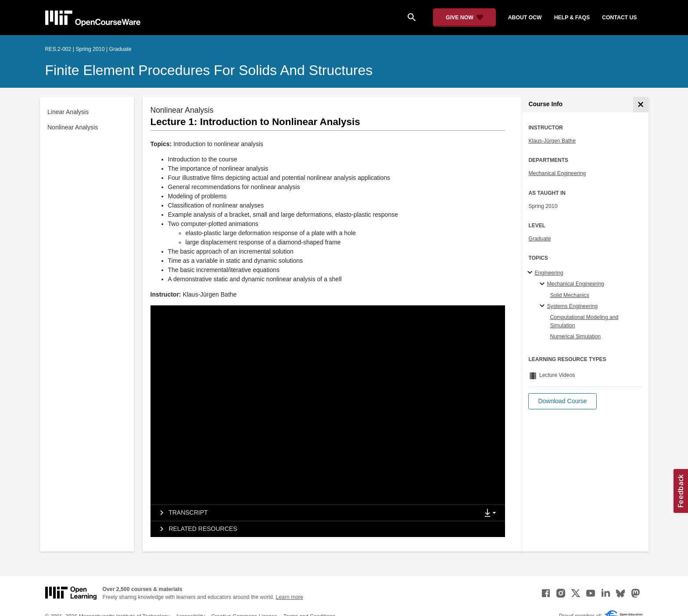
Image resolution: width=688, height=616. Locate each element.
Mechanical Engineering (557, 173)
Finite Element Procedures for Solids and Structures (209, 70)
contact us (619, 18)
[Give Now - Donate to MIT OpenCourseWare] (464, 18)
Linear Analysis (68, 112)
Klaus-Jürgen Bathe (552, 141)
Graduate (539, 239)
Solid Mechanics (569, 295)
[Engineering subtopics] (531, 273)
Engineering (549, 273)
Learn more (289, 597)
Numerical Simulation (575, 337)
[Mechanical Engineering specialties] (543, 284)
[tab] (315, 513)
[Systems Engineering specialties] (543, 306)
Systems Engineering (572, 306)
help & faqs (572, 18)
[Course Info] (641, 105)
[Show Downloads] (492, 513)
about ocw (525, 18)
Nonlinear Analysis (73, 127)
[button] (562, 401)
